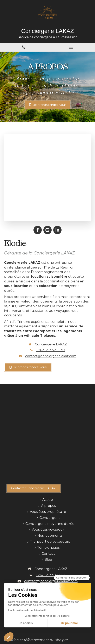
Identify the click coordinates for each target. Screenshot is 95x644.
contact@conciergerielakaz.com (51, 356)
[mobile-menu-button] (71, 47)
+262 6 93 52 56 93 (51, 350)
